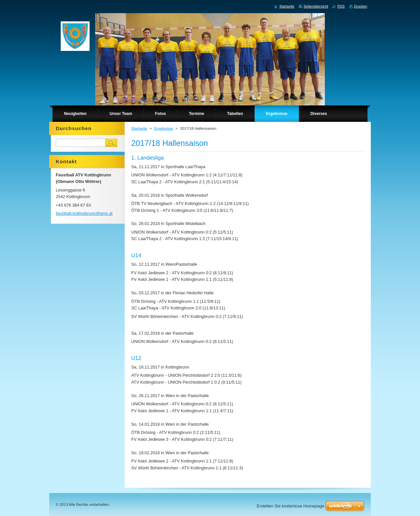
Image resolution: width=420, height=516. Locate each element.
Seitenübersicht (316, 6)
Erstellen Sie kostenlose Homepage (290, 506)
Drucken (361, 6)
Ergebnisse (164, 128)
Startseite (139, 128)
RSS (341, 6)
